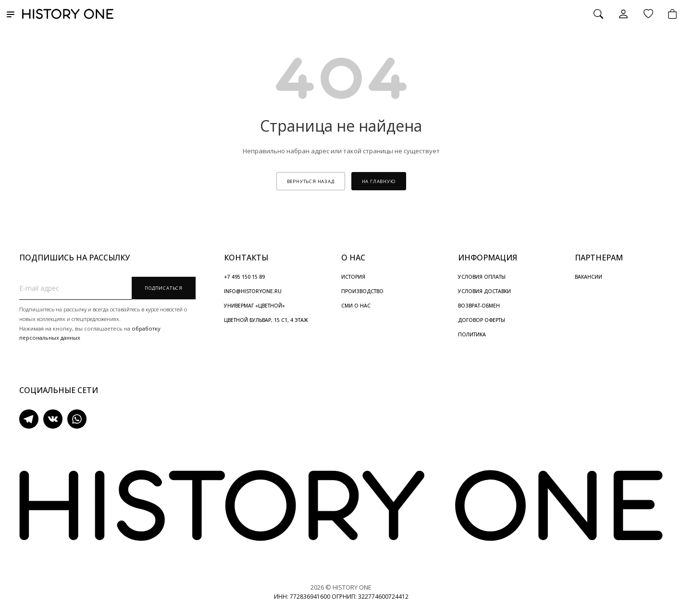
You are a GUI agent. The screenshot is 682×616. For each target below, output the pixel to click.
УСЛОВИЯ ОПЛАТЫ (482, 277)
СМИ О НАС (356, 306)
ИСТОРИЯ (353, 277)
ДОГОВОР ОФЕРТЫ (482, 320)
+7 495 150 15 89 (244, 277)
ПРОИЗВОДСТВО (362, 291)
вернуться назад (311, 181)
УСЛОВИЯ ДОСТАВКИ (484, 291)
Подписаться (164, 288)
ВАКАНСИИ (589, 277)
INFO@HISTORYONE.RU (253, 291)
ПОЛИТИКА (472, 334)
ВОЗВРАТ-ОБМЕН (479, 306)
